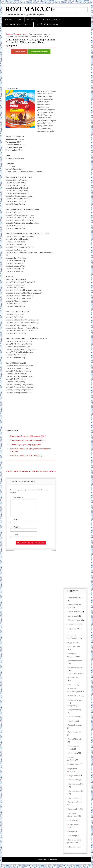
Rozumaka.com (34, 9)
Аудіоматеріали (74, 612)
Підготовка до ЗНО (76, 791)
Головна (8, 20)
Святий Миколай (75, 739)
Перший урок (73, 780)
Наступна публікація (44, 471)
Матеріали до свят (75, 700)
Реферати (72, 820)
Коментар (19, 498)
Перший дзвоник (75, 732)
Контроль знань (74, 678)
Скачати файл (19, 52)
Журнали (72, 643)
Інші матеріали (74, 647)
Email (17, 527)
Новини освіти (74, 764)
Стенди (71, 831)
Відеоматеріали (74, 620)
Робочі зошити (74, 824)
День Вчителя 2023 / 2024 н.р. (18, 24)
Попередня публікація (18, 471)
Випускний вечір (75, 710)
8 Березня (72, 705)
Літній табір (73, 684)
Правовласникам (52, 20)
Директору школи (75, 629)
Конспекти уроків (75, 668)
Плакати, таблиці (75, 802)
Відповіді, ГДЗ (74, 624)
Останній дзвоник (75, 725)
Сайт (16, 535)
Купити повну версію (39, 52)
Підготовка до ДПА (76, 784)
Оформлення (73, 775)
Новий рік (72, 721)
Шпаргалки (72, 847)
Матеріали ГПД (74, 696)
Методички (72, 753)
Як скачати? (33, 20)
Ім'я (16, 519)
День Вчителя (73, 717)
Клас (20, 20)
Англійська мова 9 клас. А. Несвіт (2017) (26, 456)
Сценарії (71, 836)
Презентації (73, 809)
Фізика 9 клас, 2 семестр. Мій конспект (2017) (28, 436)
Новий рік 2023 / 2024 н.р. (47, 24)
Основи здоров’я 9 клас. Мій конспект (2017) (27, 440)
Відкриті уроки (74, 673)
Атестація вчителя (75, 598)
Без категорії (73, 616)
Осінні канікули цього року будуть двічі (25, 444)
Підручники (73, 798)
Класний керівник (75, 661)
